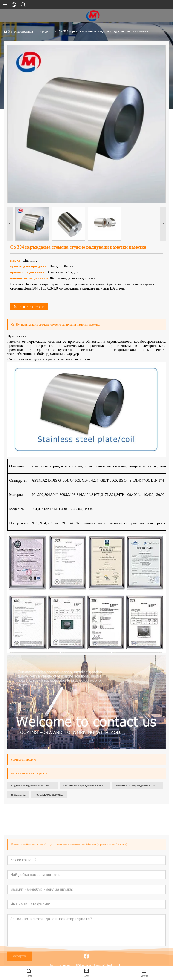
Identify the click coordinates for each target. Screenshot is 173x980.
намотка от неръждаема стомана (138, 785)
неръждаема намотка (49, 795)
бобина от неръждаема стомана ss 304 (87, 785)
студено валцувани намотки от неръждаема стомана (35, 785)
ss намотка (18, 795)
